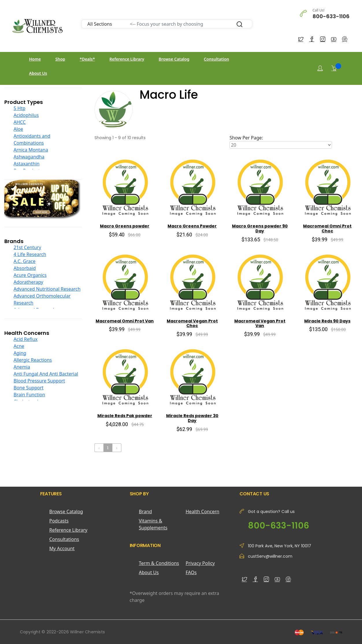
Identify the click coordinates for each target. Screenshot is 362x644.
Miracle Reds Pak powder (125, 416)
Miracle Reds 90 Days (327, 321)
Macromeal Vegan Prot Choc (192, 323)
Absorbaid (25, 268)
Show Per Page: (246, 138)
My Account (62, 548)
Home (35, 59)
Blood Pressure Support (39, 381)
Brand (145, 512)
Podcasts (59, 521)
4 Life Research (30, 254)
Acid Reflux (26, 339)
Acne (19, 346)
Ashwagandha (29, 157)
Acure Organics (30, 275)
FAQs (191, 572)
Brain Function (29, 395)
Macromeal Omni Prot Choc (327, 228)
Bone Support (29, 388)
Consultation (217, 59)
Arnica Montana (31, 150)
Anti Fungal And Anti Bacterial (46, 374)
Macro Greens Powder (192, 226)
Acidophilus (26, 115)
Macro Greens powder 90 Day (260, 228)
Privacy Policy (200, 563)
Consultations (64, 539)
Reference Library (127, 59)
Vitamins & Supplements (153, 524)
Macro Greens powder (125, 226)
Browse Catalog (174, 59)
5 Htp (20, 108)
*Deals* (87, 59)
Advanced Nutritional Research (47, 289)
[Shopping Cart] (334, 68)
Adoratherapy (28, 282)
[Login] (320, 68)
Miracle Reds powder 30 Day (192, 418)
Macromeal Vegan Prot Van (260, 323)
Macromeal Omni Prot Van (125, 321)
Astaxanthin (27, 164)
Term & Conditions (159, 563)
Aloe (18, 129)
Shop (60, 59)
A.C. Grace (25, 261)
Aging (20, 353)
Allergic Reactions (33, 360)
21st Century (27, 247)
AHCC (20, 122)
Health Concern (203, 512)
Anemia (22, 367)
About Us (38, 73)
